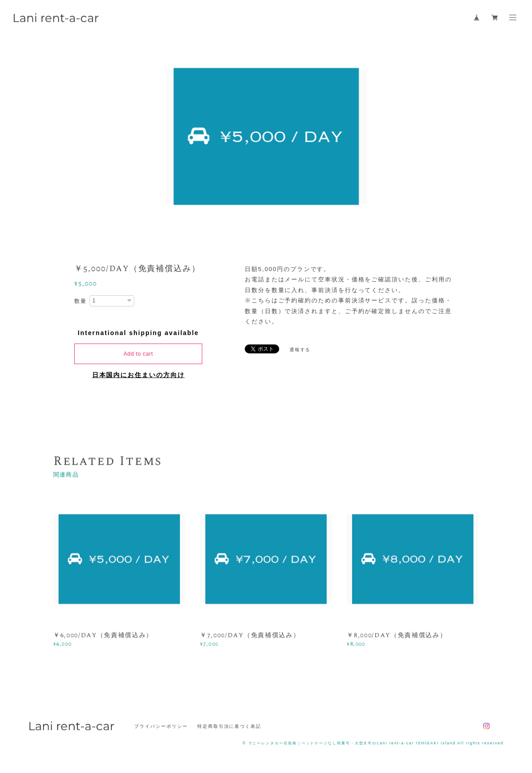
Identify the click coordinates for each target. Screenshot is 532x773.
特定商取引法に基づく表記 (229, 726)
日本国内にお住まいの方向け (138, 375)
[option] (266, 136)
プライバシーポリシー (161, 726)
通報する (300, 350)
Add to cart (138, 354)
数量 (81, 301)
